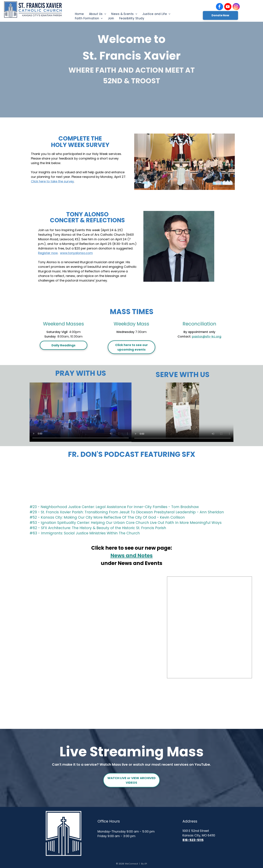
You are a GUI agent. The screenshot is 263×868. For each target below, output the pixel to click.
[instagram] (236, 7)
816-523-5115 (193, 840)
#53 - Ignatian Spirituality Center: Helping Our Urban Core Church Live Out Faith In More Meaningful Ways (126, 523)
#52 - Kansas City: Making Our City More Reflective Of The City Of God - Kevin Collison (107, 517)
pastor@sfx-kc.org (207, 336)
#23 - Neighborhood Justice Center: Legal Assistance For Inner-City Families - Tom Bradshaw (114, 507)
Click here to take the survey (52, 181)
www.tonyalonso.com (76, 253)
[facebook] (220, 7)
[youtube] (228, 7)
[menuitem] (79, 14)
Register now (48, 253)
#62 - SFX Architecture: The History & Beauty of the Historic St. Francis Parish (98, 528)
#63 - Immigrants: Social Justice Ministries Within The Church (85, 533)
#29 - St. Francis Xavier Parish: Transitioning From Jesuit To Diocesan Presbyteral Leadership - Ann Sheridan (127, 512)
